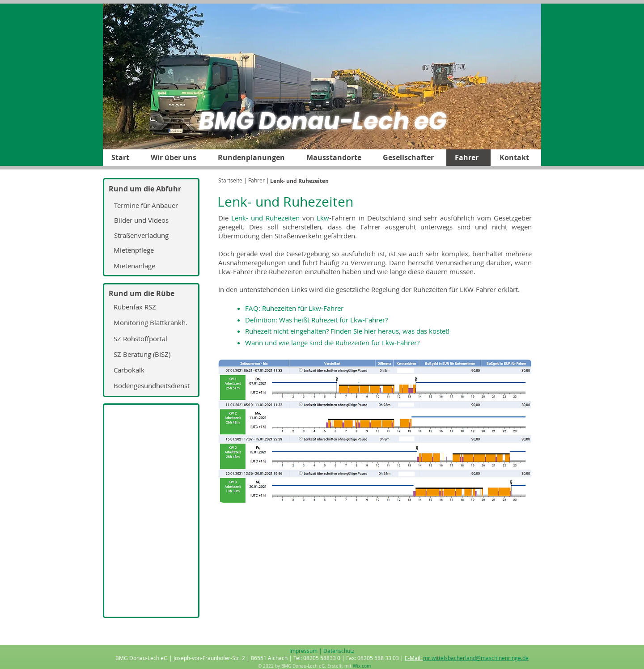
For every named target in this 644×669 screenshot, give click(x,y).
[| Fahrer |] (256, 181)
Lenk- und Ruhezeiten (265, 218)
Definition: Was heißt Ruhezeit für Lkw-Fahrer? (316, 320)
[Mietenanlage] (150, 266)
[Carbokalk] (150, 370)
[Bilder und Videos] (150, 220)
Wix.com (362, 666)
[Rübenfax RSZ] (150, 307)
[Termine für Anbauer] (150, 205)
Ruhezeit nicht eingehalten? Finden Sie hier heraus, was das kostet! (347, 331)
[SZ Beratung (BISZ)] (150, 355)
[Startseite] (230, 181)
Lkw (323, 218)
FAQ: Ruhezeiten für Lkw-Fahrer (294, 308)
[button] (175, 158)
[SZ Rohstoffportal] (150, 339)
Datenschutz (339, 651)
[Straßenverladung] (150, 236)
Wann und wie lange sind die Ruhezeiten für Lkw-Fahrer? (332, 343)
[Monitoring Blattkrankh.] (150, 323)
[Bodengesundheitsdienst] (150, 386)
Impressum (303, 651)
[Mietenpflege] (150, 250)
